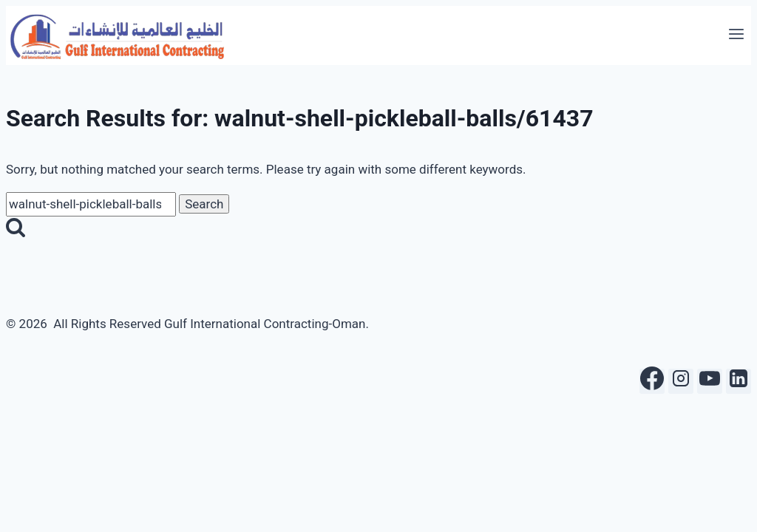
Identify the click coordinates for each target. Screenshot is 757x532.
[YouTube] (710, 381)
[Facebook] (652, 381)
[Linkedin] (739, 381)
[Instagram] (681, 381)
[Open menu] (736, 35)
